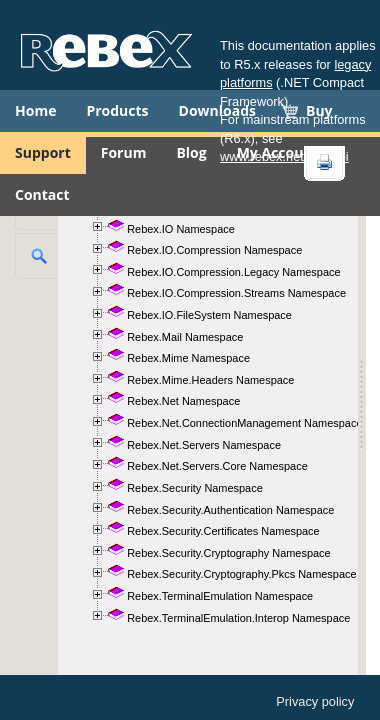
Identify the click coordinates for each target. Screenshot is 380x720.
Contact (42, 194)
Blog (191, 152)
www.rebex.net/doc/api (284, 156)
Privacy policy (315, 701)
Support (43, 152)
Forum (124, 152)
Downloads (217, 110)
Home (35, 110)
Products (117, 110)
